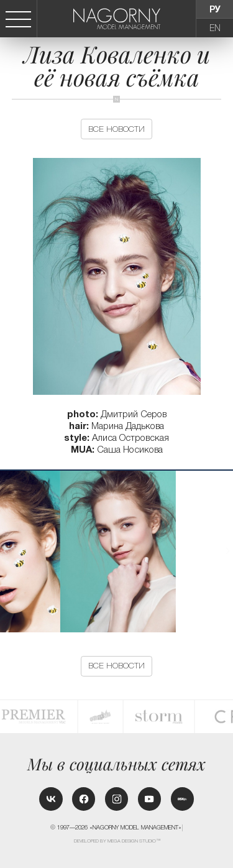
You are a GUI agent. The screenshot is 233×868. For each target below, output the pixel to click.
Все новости (116, 129)
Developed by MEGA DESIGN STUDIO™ (117, 841)
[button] (228, 551)
